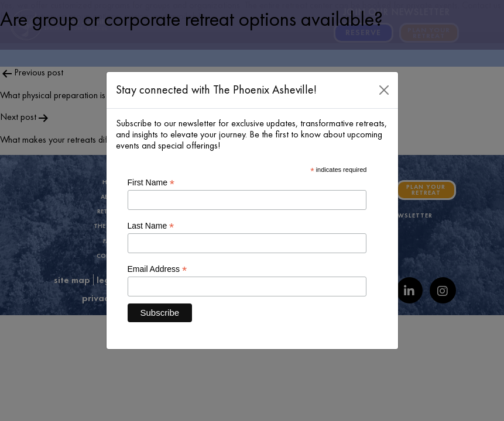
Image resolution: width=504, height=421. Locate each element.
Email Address (157, 269)
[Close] (384, 90)
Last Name (151, 226)
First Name (151, 183)
